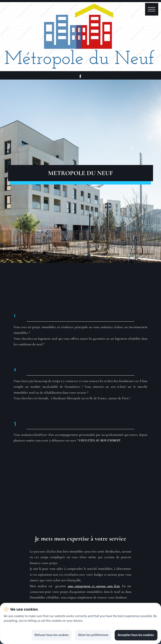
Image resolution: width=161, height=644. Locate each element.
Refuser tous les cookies (52, 635)
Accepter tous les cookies (136, 635)
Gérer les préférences (93, 635)
